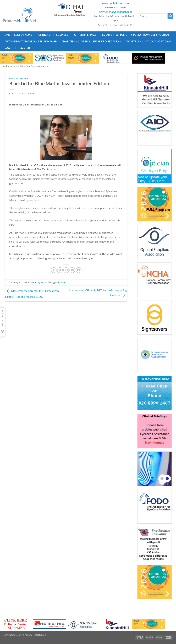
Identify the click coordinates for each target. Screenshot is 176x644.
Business (63, 35)
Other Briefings (86, 35)
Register (24, 48)
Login (8, 48)
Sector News (24, 35)
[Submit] (170, 16)
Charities (69, 41)
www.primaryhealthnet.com (115, 12)
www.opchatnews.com (115, 3)
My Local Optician (158, 41)
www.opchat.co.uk (115, 7)
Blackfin (62, 282)
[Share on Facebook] (54, 270)
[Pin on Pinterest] (72, 270)
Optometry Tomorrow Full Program (142, 35)
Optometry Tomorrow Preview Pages (31, 41)
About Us (133, 41)
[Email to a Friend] (66, 270)
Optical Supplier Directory (101, 41)
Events (107, 35)
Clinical (45, 35)
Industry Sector (19, 78)
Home (6, 35)
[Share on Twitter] (60, 270)
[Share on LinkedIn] (79, 270)
